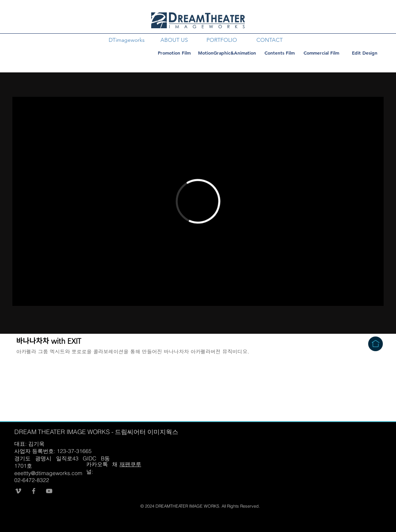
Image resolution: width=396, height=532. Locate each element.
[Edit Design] (365, 53)
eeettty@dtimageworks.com (48, 473)
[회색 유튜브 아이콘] (49, 491)
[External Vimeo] (198, 201)
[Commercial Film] (321, 53)
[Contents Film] (280, 53)
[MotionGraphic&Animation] (227, 53)
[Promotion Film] (174, 53)
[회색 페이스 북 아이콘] (34, 491)
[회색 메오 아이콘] (18, 491)
